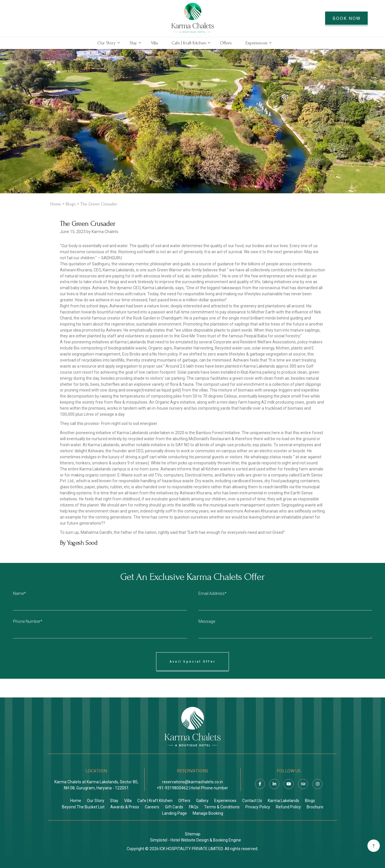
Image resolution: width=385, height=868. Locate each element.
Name (18, 593)
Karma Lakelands (283, 801)
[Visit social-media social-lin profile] (274, 784)
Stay (133, 43)
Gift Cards (174, 807)
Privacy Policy (258, 807)
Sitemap (193, 834)
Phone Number (27, 621)
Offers (226, 43)
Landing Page (175, 813)
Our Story (107, 43)
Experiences (257, 43)
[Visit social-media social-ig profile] (317, 784)
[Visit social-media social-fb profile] (260, 784)
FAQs (194, 807)
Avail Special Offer (193, 661)
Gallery (202, 801)
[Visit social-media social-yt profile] (289, 784)
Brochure (315, 807)
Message (207, 621)
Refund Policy (288, 807)
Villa (154, 43)
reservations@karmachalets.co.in (193, 782)
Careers (152, 807)
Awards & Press (125, 807)
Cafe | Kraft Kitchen (189, 43)
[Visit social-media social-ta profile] (303, 784)
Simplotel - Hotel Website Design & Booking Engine (196, 840)
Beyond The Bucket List (83, 807)
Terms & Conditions (222, 807)
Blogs (71, 204)
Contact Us (252, 801)
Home (56, 204)
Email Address (212, 593)
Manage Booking (208, 813)
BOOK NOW (347, 18)
